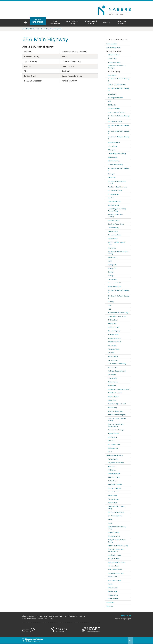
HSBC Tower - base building (117, 364)
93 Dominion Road (114, 62)
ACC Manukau (113, 437)
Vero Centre (112, 248)
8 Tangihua (112, 150)
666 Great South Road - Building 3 (118, 132)
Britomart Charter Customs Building (117, 419)
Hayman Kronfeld (114, 434)
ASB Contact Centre (114, 580)
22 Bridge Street (113, 335)
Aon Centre (112, 466)
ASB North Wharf (114, 577)
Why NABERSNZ (55, 23)
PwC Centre (112, 375)
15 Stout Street (113, 595)
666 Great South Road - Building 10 (118, 89)
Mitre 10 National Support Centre (116, 243)
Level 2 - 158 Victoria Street (117, 85)
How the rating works (113, 48)
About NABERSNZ (38, 21)
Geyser (110, 523)
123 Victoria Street (114, 109)
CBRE (110, 305)
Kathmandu (112, 177)
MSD (110, 309)
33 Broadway (112, 407)
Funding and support (91, 23)
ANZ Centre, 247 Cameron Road (119, 389)
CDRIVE (110, 584)
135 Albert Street (113, 566)
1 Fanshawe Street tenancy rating (117, 528)
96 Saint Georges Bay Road (117, 404)
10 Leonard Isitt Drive (115, 283)
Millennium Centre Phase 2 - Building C (117, 67)
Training (107, 23)
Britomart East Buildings (116, 430)
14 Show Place (113, 239)
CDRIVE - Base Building (116, 164)
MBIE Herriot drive (114, 477)
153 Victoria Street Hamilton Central (117, 182)
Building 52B (112, 268)
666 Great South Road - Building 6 (118, 291)
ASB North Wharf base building (118, 313)
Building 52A (112, 265)
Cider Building (112, 146)
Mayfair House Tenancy (116, 463)
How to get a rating (72, 23)
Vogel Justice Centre (114, 555)
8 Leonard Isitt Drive (115, 287)
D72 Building (112, 58)
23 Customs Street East (116, 573)
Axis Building (112, 75)
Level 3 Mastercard (114, 201)
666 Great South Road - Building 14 (118, 126)
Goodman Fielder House (116, 224)
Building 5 (111, 272)
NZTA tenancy (113, 257)
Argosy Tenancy (113, 396)
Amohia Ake (112, 324)
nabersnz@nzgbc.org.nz (123, 619)
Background (110, 602)
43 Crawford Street (114, 444)
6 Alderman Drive (114, 55)
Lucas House (112, 94)
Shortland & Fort (113, 205)
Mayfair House (113, 157)
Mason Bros (112, 400)
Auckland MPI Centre (115, 485)
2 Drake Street (113, 503)
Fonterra (111, 302)
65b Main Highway (114, 331)
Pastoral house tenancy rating (118, 546)
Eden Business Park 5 (115, 570)
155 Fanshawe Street (115, 122)
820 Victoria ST (113, 367)
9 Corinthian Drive (114, 143)
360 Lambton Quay (114, 235)
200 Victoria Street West (116, 512)
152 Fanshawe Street (115, 191)
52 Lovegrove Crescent (116, 98)
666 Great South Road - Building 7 (118, 138)
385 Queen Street (114, 559)
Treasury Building (114, 161)
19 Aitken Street (113, 599)
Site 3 (110, 452)
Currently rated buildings (114, 51)
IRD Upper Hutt (113, 360)
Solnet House (112, 495)
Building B (111, 174)
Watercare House (114, 349)
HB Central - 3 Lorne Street (117, 316)
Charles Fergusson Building (117, 154)
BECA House (112, 345)
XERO (110, 261)
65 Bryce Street (113, 320)
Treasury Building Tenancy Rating (117, 507)
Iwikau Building (113, 356)
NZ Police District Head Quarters (116, 216)
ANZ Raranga (112, 591)
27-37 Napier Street (114, 342)
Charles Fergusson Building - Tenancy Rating (117, 210)
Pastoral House (113, 231)
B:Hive (110, 519)
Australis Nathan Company (117, 415)
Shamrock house (113, 532)
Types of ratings (112, 44)
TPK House (112, 441)
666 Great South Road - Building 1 (118, 169)
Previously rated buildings (115, 455)
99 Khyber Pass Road (115, 393)
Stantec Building (113, 228)
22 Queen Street (113, 327)
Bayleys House (113, 382)
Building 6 (111, 276)
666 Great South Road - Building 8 (118, 297)
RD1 (109, 101)
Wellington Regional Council (117, 371)
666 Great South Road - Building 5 (118, 80)
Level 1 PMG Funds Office (116, 112)
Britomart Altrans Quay (116, 411)
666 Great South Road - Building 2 (118, 117)
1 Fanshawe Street (114, 474)
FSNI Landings (113, 378)
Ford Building (112, 279)
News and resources (122, 23)
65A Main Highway (114, 72)
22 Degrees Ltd (113, 448)
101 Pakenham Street (115, 516)
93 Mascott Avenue (114, 338)
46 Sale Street (112, 481)
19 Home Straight (114, 220)
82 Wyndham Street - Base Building (117, 541)
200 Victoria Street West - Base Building (118, 253)
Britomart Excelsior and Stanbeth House (116, 425)
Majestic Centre (113, 459)
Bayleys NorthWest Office (116, 562)
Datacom (111, 353)
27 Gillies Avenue (113, 194)
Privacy (40, 619)
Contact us (110, 606)
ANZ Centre (112, 386)
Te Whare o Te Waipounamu (117, 187)
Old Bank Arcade (113, 499)
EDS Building (112, 105)
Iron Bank (111, 198)
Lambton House (113, 492)
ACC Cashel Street (114, 536)
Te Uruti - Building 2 (114, 488)
